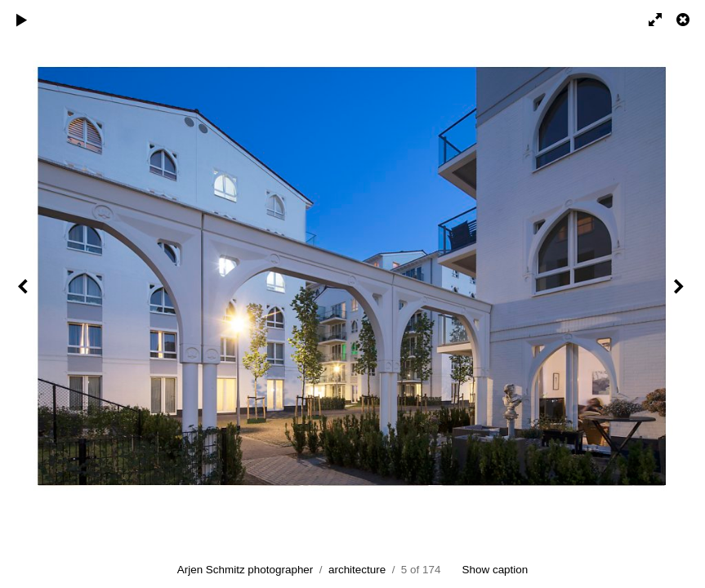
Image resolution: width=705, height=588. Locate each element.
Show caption (495, 570)
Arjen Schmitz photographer (245, 570)
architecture (357, 570)
